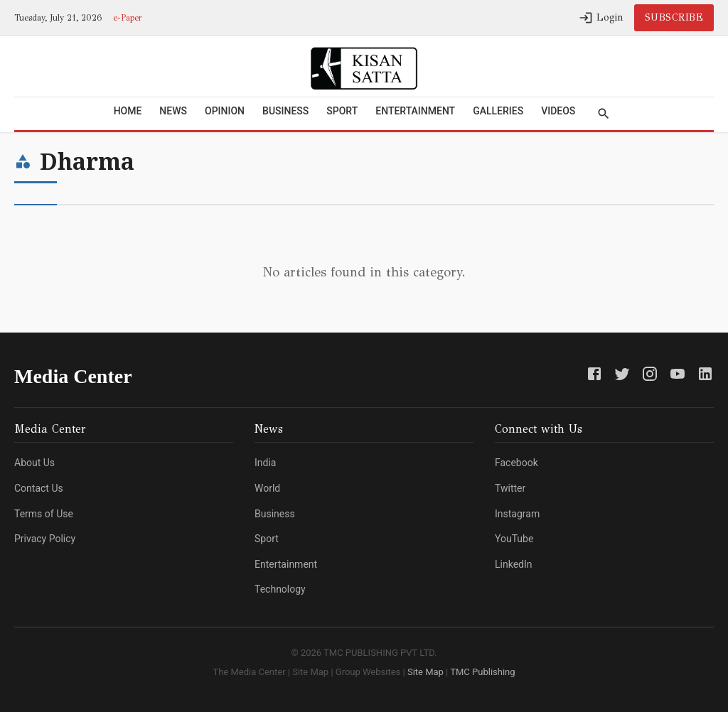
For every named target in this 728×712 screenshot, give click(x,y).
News (173, 111)
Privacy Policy (45, 539)
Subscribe (674, 17)
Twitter (510, 488)
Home (128, 111)
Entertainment (415, 111)
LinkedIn (514, 564)
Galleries (498, 111)
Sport (342, 111)
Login (601, 18)
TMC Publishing (481, 672)
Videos (558, 111)
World (267, 488)
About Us (34, 463)
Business (285, 111)
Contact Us (39, 488)
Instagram (517, 514)
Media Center (73, 376)
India (265, 463)
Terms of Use (44, 514)
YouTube (514, 539)
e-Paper (128, 18)
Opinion (225, 111)
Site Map (425, 672)
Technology (280, 589)
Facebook (516, 463)
